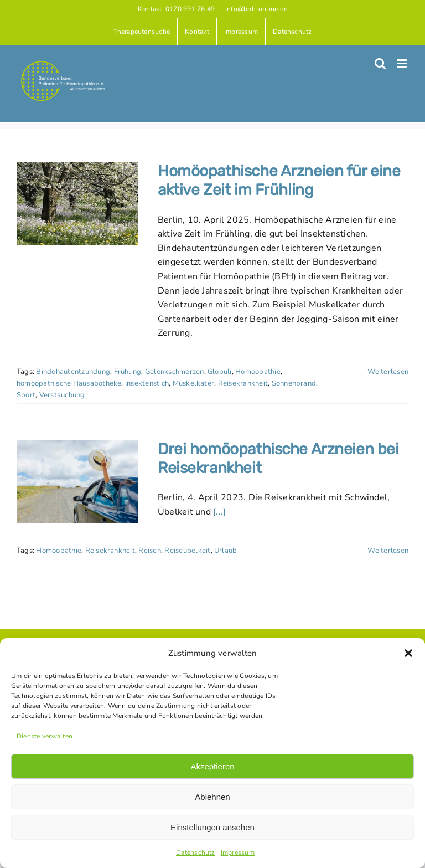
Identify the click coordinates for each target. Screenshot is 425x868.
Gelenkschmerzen (175, 372)
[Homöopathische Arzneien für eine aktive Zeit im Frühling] (77, 203)
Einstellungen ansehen (212, 827)
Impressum (238, 852)
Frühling (128, 372)
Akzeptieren (212, 766)
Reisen (149, 551)
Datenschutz (196, 852)
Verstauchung (62, 395)
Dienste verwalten (45, 736)
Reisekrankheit (243, 383)
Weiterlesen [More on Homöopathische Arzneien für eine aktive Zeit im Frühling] (388, 372)
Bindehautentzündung (73, 372)
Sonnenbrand (294, 383)
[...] (219, 512)
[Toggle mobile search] (380, 63)
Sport (26, 395)
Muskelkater (194, 383)
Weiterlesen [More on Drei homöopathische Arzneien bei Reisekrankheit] (388, 551)
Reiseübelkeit (187, 551)
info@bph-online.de (256, 9)
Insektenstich (147, 383)
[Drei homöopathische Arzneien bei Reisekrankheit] (77, 481)
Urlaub (226, 551)
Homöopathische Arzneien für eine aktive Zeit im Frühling (279, 180)
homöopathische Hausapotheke (69, 383)
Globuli (220, 372)
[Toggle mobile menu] (403, 63)
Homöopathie (258, 372)
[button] (408, 653)
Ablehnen (212, 797)
